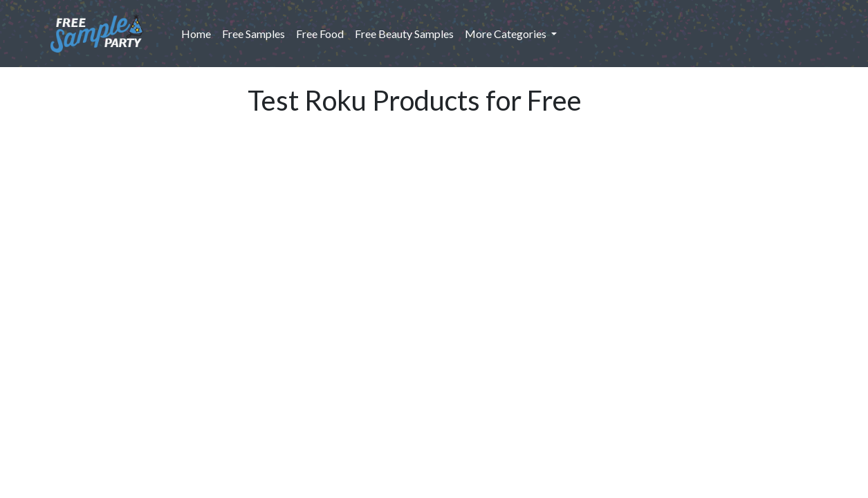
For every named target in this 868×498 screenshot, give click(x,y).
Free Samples (253, 34)
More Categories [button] (507, 34)
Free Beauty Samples (404, 34)
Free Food (320, 34)
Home (199, 33)
